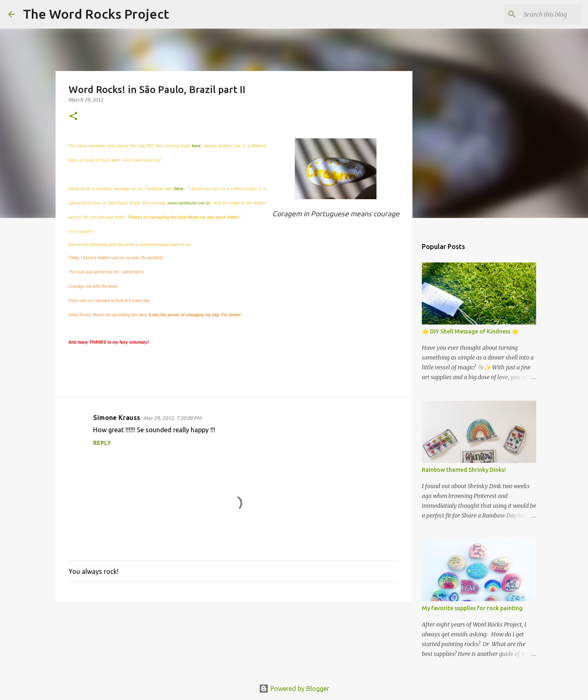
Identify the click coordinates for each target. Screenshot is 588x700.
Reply (102, 443)
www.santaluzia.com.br (189, 203)
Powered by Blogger (294, 689)
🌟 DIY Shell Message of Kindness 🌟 (470, 331)
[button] (73, 117)
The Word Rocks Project (96, 14)
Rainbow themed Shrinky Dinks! (464, 470)
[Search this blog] (539, 14)
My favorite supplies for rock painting (472, 608)
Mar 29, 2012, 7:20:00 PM (172, 418)
